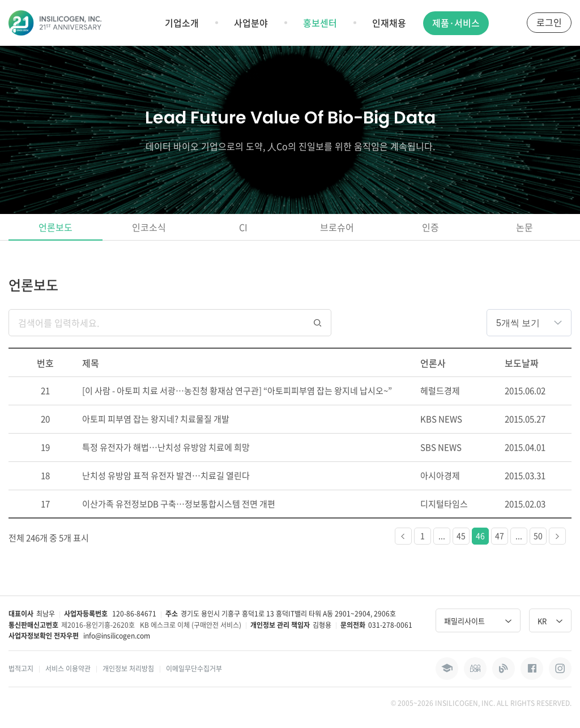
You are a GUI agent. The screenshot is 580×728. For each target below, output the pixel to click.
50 (538, 536)
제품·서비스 (456, 23)
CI (243, 227)
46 (480, 536)
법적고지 (21, 669)
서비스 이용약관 (68, 669)
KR (550, 621)
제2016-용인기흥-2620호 (98, 625)
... (442, 536)
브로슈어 (337, 227)
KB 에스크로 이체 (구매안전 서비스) (191, 625)
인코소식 (149, 227)
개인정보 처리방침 (128, 669)
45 (461, 536)
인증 (430, 227)
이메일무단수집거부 (194, 669)
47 (500, 536)
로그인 (549, 22)
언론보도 (56, 227)
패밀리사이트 (478, 621)
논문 (524, 227)
